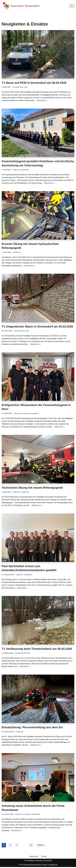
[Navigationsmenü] (72, 6)
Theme (44, 857)
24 (31, 846)
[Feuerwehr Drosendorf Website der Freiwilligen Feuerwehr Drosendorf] (21, 6)
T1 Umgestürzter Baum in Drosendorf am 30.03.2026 (37, 327)
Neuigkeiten (25, 170)
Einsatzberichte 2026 (20, 87)
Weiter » (41, 846)
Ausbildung (17, 252)
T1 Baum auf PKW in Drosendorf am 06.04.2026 (34, 83)
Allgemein (16, 170)
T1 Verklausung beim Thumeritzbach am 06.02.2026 (37, 649)
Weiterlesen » (42, 101)
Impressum (34, 857)
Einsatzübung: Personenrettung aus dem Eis (32, 728)
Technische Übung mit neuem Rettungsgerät (32, 488)
